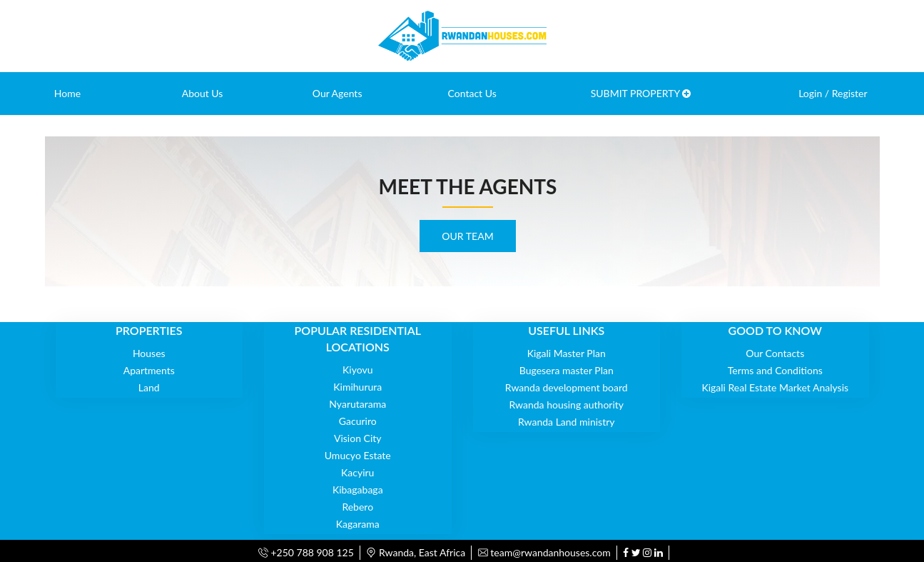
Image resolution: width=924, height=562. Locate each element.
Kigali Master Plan (567, 353)
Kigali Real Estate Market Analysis (775, 387)
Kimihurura (357, 387)
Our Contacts (775, 353)
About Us (203, 93)
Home (67, 93)
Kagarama (358, 524)
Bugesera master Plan (567, 370)
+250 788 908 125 (306, 552)
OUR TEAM (467, 236)
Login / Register (833, 93)
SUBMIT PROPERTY (641, 93)
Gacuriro (358, 421)
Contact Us (472, 93)
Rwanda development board (567, 387)
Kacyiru (357, 472)
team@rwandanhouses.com (544, 552)
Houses (149, 353)
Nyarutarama (357, 404)
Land (149, 387)
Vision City (358, 438)
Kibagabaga (358, 490)
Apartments (149, 370)
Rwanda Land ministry (567, 422)
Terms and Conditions (775, 370)
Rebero (357, 507)
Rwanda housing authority (566, 405)
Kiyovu (357, 370)
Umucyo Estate (358, 455)
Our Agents (337, 93)
